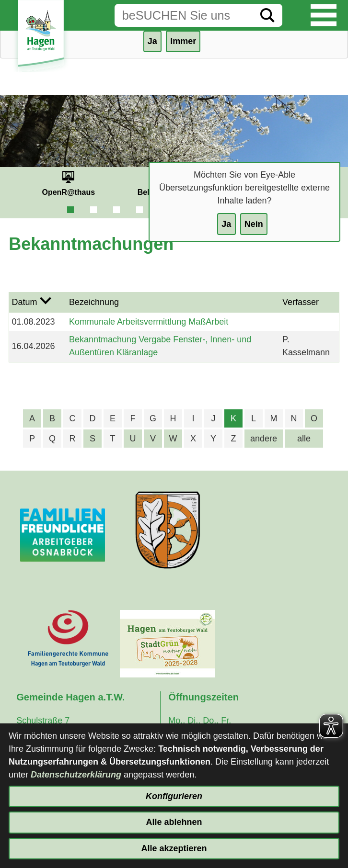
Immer (183, 41)
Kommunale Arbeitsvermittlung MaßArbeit (149, 322)
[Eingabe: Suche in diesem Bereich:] (184, 15)
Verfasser (301, 302)
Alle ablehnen (174, 822)
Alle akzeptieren (174, 848)
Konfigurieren (174, 796)
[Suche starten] (267, 15)
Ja (226, 224)
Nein (254, 224)
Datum (25, 302)
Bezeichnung (94, 302)
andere (264, 439)
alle (304, 439)
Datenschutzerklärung (76, 775)
